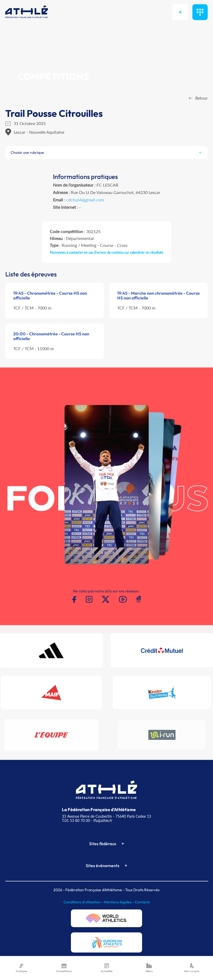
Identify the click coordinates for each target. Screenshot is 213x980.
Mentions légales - (119, 902)
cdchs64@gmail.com (85, 200)
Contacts (142, 902)
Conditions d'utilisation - (84, 902)
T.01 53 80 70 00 (76, 820)
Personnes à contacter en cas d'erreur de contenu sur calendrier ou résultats (106, 252)
